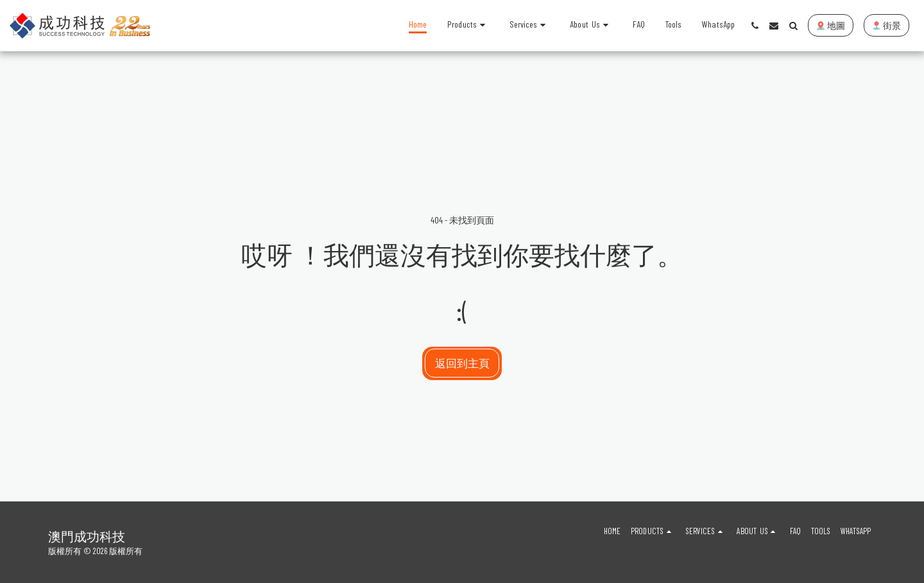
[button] (530, 26)
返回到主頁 (462, 363)
